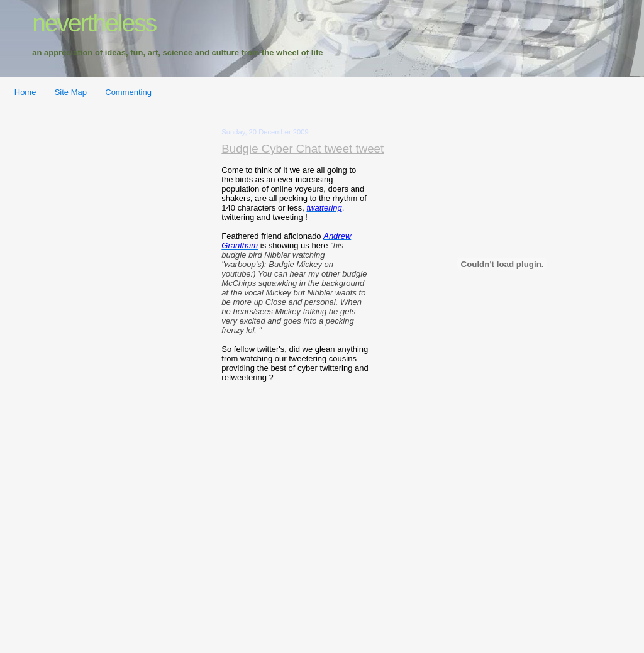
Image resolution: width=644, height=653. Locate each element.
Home (25, 92)
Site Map (71, 92)
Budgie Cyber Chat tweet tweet (303, 149)
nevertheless (94, 23)
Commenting (128, 92)
